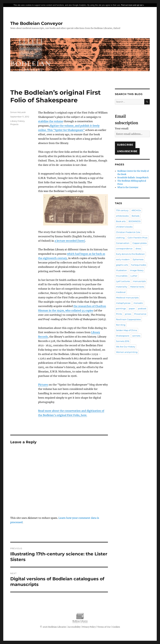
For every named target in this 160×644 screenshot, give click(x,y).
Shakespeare (123, 336)
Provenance (140, 314)
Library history (17, 121)
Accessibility (74, 627)
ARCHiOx (136, 210)
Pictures (43, 385)
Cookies (116, 627)
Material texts (137, 287)
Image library (137, 270)
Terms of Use (104, 627)
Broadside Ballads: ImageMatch (133, 178)
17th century (122, 210)
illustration (121, 270)
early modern (123, 259)
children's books (124, 227)
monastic (138, 303)
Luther (134, 276)
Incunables (122, 276)
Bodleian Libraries (57, 627)
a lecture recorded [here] (70, 241)
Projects (14, 124)
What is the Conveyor (128, 187)
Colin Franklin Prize (138, 238)
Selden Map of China (126, 330)
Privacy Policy (89, 627)
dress (138, 249)
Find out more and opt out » (132, 5)
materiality (122, 287)
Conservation (123, 243)
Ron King (121, 325)
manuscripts (139, 281)
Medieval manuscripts (127, 298)
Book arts (121, 221)
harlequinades (139, 265)
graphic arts (122, 265)
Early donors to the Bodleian (130, 254)
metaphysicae (123, 303)
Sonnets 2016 (123, 341)
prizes (128, 314)
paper (132, 308)
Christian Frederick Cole (128, 232)
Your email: (122, 128)
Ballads (136, 216)
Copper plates (140, 243)
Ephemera (138, 259)
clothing (120, 238)
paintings (121, 308)
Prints (119, 314)
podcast (142, 308)
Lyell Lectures (123, 281)
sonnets (136, 336)
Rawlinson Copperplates (128, 319)
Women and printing (127, 352)
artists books (122, 216)
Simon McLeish (18, 112)
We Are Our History (126, 347)
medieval (121, 292)
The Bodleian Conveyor (36, 23)
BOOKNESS (135, 221)
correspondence (124, 249)
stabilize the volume (51, 121)
